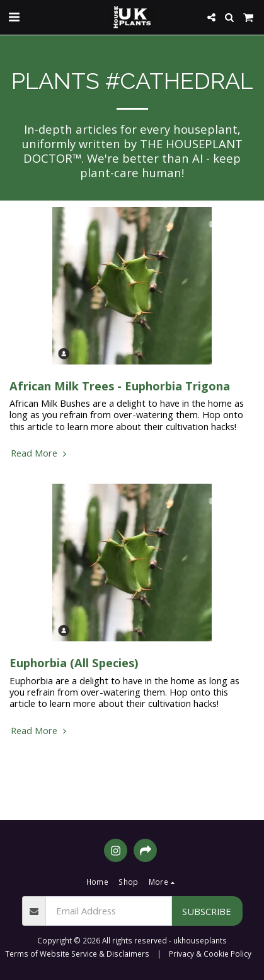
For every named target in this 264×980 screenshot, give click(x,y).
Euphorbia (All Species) (74, 662)
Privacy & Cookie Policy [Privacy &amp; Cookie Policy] (210, 954)
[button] (14, 17)
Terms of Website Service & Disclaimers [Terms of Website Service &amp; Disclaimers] (77, 954)
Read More (40, 453)
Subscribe (207, 911)
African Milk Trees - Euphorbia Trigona (120, 386)
